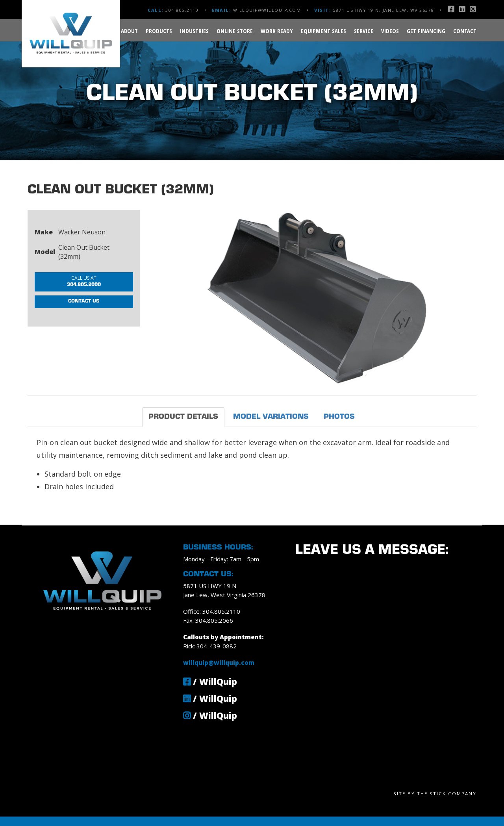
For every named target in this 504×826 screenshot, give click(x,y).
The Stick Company (447, 794)
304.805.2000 (84, 283)
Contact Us (84, 307)
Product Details (183, 417)
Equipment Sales (323, 31)
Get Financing (426, 31)
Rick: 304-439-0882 (210, 646)
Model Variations (271, 417)
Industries (194, 31)
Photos (339, 417)
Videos (390, 31)
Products (159, 31)
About (129, 31)
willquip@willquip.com (267, 10)
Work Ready (277, 31)
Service (364, 31)
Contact (465, 31)
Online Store (235, 31)
